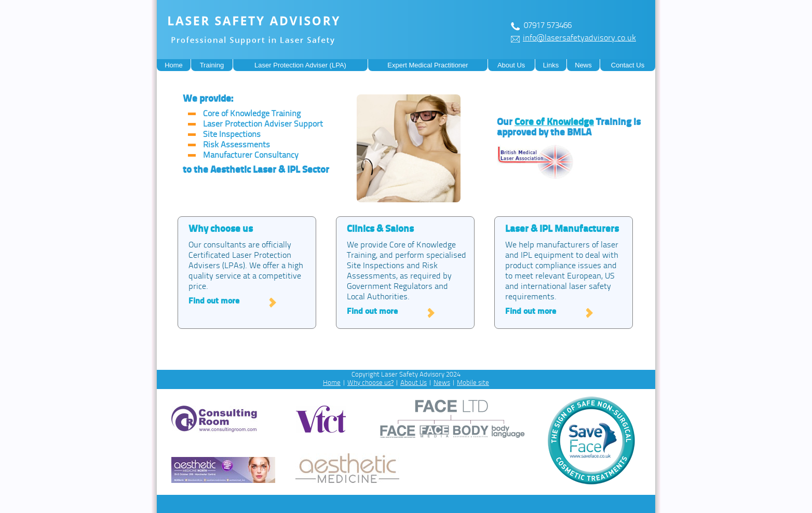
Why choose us (221, 230)
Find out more (214, 301)
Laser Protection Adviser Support (263, 124)
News (442, 383)
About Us (414, 383)
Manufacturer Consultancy (251, 156)
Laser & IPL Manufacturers (562, 230)
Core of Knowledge (554, 123)
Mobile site (473, 383)
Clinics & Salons (380, 230)
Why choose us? (370, 383)
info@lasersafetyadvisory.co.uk (579, 38)
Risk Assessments (236, 145)
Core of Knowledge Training (252, 114)
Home (332, 383)
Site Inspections (232, 135)
